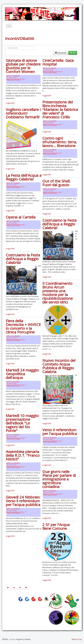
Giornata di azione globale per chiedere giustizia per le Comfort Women (23, 66)
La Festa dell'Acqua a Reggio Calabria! (24, 177)
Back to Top (77, 639)
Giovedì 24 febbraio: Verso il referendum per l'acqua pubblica (23, 501)
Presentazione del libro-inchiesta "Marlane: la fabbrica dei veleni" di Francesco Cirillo (60, 109)
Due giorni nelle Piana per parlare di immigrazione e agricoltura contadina (59, 479)
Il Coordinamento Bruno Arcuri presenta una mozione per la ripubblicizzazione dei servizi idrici (58, 293)
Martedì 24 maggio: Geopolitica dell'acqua (23, 374)
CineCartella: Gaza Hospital (58, 62)
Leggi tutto (10, 103)
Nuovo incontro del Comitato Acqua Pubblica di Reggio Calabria (59, 366)
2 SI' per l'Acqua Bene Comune (56, 526)
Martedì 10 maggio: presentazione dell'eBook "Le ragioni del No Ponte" (23, 423)
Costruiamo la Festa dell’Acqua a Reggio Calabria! (59, 224)
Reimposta (61, 53)
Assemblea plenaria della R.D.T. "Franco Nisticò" (23, 455)
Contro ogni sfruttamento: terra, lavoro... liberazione (60, 142)
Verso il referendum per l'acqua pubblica (60, 432)
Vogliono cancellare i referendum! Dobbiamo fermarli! (23, 113)
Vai (73, 53)
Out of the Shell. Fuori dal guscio (56, 183)
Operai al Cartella (21, 217)
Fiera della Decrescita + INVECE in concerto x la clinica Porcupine (23, 326)
